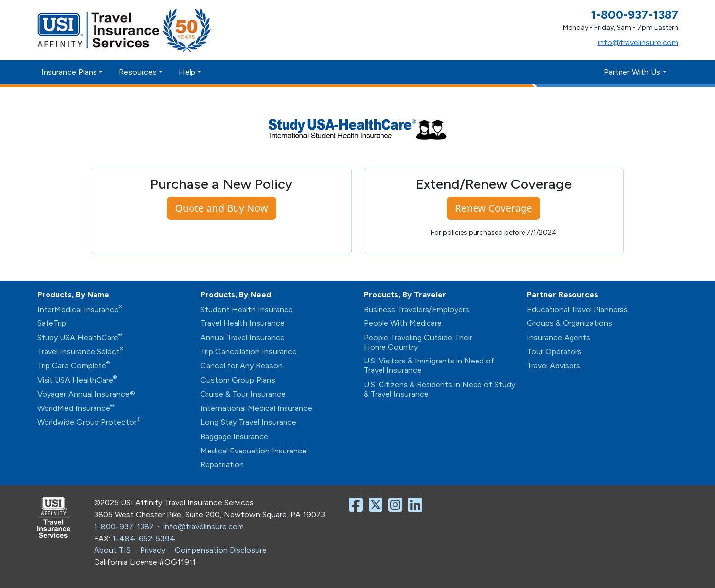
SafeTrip (52, 323)
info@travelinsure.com (638, 42)
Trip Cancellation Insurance (249, 351)
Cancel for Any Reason (241, 366)
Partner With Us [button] (632, 72)
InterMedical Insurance (80, 309)
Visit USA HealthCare (77, 380)
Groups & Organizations (570, 323)
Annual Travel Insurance (242, 338)
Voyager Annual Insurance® (86, 394)
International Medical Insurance (256, 408)
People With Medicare (403, 323)
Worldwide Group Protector (89, 422)
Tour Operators (554, 351)
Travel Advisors (554, 366)
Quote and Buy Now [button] (221, 208)
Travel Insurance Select (80, 351)
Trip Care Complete (73, 366)
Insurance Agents (559, 338)
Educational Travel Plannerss (577, 309)
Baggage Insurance (234, 436)
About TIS (112, 550)
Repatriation (222, 465)
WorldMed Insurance (75, 408)
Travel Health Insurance (242, 323)
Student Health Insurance (247, 309)
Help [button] (187, 72)
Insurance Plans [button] (69, 72)
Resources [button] (138, 72)
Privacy (153, 550)
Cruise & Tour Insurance (243, 394)
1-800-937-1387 (124, 526)
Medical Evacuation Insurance (254, 451)
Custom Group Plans (238, 380)
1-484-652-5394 (144, 538)
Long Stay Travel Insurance (248, 422)
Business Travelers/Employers (416, 309)
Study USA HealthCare (79, 338)
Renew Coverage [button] (493, 208)
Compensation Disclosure (221, 550)
